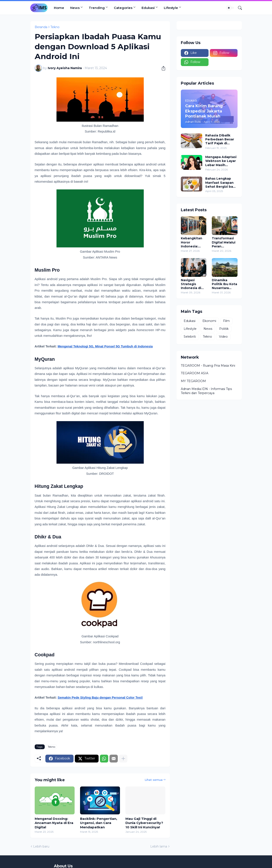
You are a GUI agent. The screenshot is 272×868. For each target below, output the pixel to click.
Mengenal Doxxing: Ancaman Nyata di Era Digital (54, 823)
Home (59, 8)
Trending (97, 8)
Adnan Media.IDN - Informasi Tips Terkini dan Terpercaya (206, 391)
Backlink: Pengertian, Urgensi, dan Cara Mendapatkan (99, 823)
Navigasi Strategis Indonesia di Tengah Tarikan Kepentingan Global (192, 284)
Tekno (55, 27)
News (75, 8)
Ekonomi (209, 321)
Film (226, 321)
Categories (123, 8)
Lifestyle (171, 8)
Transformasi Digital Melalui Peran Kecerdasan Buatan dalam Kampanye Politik (224, 242)
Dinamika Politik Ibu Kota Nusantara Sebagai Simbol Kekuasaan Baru (224, 284)
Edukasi (148, 8)
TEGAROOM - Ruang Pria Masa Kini (208, 366)
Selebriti (190, 337)
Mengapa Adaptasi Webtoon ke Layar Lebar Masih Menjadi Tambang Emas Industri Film (221, 161)
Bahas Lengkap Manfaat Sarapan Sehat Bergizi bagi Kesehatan (221, 183)
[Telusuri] (238, 8)
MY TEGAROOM (193, 381)
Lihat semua (154, 780)
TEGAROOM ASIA (195, 373)
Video (223, 337)
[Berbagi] (162, 68)
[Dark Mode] (230, 8)
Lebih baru (41, 846)
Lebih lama (159, 846)
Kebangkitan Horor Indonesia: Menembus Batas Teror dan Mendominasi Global (192, 242)
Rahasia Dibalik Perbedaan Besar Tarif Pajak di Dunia (220, 139)
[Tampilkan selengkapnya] (123, 759)
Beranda (41, 27)
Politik (224, 329)
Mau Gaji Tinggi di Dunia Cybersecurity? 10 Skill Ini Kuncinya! (144, 823)
